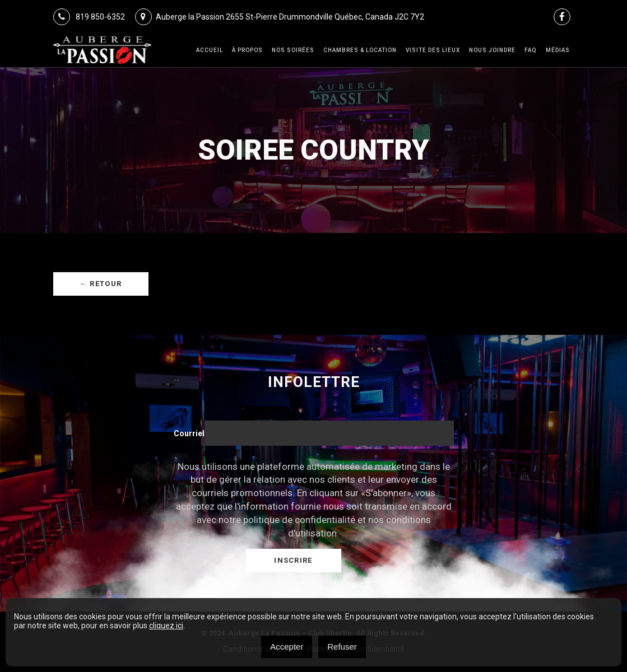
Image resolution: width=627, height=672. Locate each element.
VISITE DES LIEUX (433, 50)
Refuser (342, 647)
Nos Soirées (293, 50)
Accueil (210, 50)
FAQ (531, 50)
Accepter (287, 647)
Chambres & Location (360, 50)
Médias (558, 50)
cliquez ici (166, 626)
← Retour (101, 284)
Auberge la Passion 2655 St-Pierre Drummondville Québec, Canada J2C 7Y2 (280, 17)
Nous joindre (492, 50)
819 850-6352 (89, 17)
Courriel (189, 433)
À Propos (247, 50)
